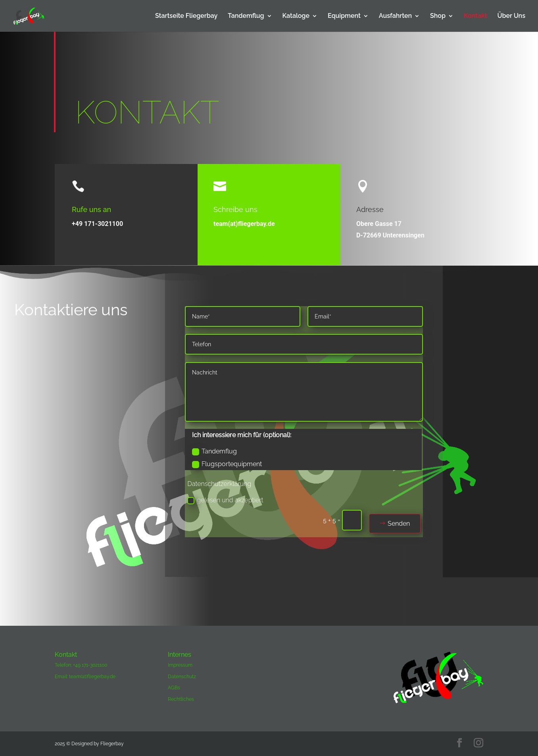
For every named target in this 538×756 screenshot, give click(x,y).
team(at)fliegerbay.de (244, 224)
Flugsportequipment (227, 464)
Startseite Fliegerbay (186, 16)
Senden (399, 524)
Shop (438, 16)
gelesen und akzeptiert (225, 500)
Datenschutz (182, 677)
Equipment (344, 16)
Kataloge (296, 16)
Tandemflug (246, 16)
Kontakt (476, 16)
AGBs (174, 688)
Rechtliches (181, 699)
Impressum (180, 665)
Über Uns (511, 16)
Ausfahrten (395, 16)
